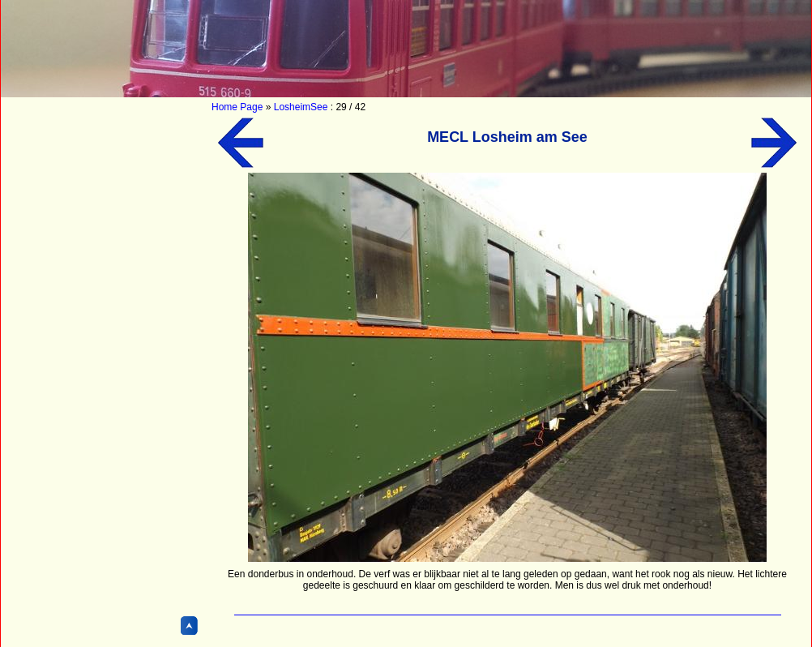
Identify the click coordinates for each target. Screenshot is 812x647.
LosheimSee (301, 107)
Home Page (237, 107)
